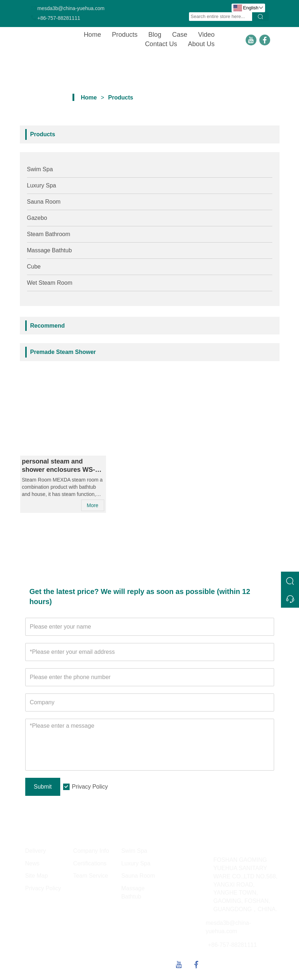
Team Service (91, 876)
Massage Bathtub (50, 250)
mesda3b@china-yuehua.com (71, 8)
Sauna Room (44, 202)
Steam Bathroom (49, 234)
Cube (34, 267)
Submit (43, 787)
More (93, 505)
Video (206, 35)
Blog (155, 35)
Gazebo (37, 218)
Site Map (37, 876)
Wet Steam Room (50, 283)
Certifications (90, 863)
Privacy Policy (90, 787)
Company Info (91, 851)
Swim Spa (40, 169)
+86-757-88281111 (59, 18)
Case (180, 35)
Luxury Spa (42, 185)
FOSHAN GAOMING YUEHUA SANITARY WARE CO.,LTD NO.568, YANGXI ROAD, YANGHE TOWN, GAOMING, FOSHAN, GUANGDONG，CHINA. (246, 884)
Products (125, 35)
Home (92, 35)
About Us (201, 44)
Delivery (36, 851)
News (32, 863)
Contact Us (161, 44)
